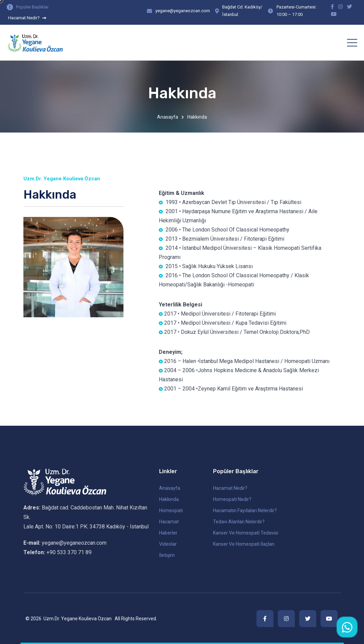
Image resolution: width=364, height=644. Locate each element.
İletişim (167, 555)
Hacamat (169, 522)
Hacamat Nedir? (27, 18)
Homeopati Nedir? (232, 499)
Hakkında (169, 499)
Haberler (168, 533)
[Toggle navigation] (352, 43)
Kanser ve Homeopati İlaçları (244, 544)
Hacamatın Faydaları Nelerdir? (245, 510)
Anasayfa (168, 117)
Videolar (168, 544)
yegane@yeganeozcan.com (183, 11)
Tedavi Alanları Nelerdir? (239, 522)
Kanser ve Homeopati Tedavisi (246, 533)
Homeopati (171, 510)
